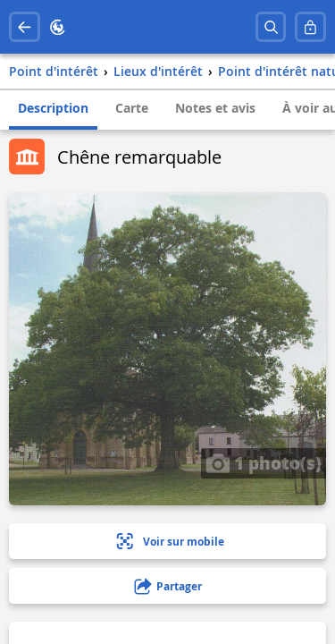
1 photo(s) (264, 462)
